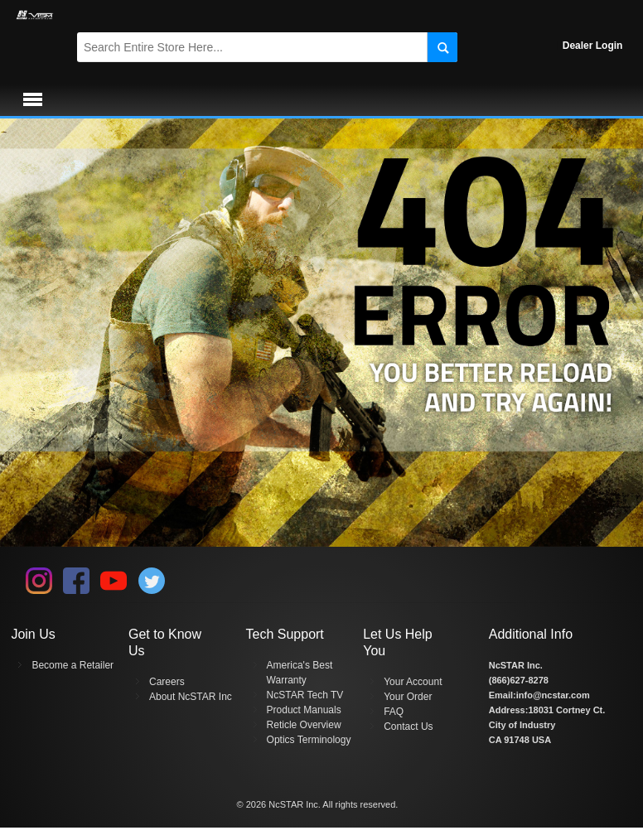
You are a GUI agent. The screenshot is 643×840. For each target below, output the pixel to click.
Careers (167, 682)
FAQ (394, 712)
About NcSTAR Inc (191, 697)
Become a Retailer (73, 665)
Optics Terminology (309, 740)
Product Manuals (304, 710)
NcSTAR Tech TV (305, 695)
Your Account (413, 682)
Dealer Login (593, 46)
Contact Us (408, 727)
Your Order (408, 697)
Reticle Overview (304, 725)
